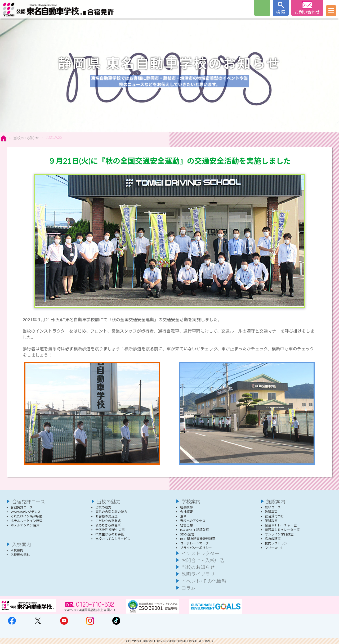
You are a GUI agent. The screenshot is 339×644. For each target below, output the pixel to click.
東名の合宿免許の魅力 (111, 512)
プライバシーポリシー (196, 548)
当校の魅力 (109, 502)
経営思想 (186, 525)
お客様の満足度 (106, 516)
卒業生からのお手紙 (110, 534)
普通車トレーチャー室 (281, 525)
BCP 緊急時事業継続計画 (198, 539)
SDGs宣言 (187, 534)
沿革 (183, 516)
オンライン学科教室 (279, 534)
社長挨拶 (186, 507)
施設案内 (276, 502)
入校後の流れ (20, 555)
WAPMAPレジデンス (26, 512)
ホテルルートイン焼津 (26, 521)
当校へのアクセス (193, 521)
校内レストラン (276, 543)
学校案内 (191, 502)
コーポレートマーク (194, 543)
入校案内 (21, 544)
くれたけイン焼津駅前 (26, 516)
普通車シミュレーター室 (282, 530)
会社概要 (186, 512)
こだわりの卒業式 (108, 521)
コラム (188, 588)
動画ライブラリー (200, 574)
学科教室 (271, 521)
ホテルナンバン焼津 (25, 525)
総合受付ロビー (276, 516)
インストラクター (200, 553)
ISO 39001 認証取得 (194, 530)
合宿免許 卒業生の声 (110, 530)
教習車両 (271, 512)
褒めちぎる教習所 (108, 525)
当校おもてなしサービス (113, 539)
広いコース (273, 507)
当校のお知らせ (26, 138)
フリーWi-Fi (273, 548)
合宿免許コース (28, 502)
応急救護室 (273, 539)
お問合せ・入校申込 (203, 560)
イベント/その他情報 (204, 581)
